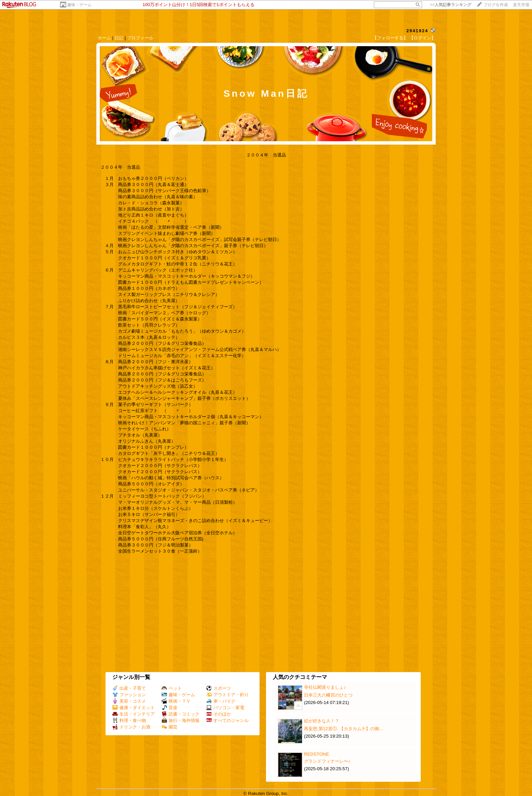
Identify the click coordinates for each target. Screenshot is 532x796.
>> (451, 5)
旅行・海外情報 (180, 720)
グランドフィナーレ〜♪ (327, 761)
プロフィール (140, 38)
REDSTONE (317, 754)
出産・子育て (129, 688)
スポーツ (219, 688)
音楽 (169, 708)
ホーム (104, 38)
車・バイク (221, 701)
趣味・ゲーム (79, 5)
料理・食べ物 (129, 720)
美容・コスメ (129, 701)
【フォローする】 (390, 38)
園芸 (169, 727)
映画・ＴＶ (176, 701)
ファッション (129, 695)
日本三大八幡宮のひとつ (328, 695)
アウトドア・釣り (227, 695)
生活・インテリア (134, 714)
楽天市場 (521, 5)
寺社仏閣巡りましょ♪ (325, 687)
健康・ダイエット (134, 708)
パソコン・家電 (225, 708)
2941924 (417, 31)
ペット (172, 688)
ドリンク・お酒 (131, 727)
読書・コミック (180, 714)
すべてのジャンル (227, 720)
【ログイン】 (422, 38)
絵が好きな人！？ (322, 721)
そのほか (219, 714)
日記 (119, 38)
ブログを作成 (496, 5)
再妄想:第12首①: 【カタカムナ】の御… (344, 729)
